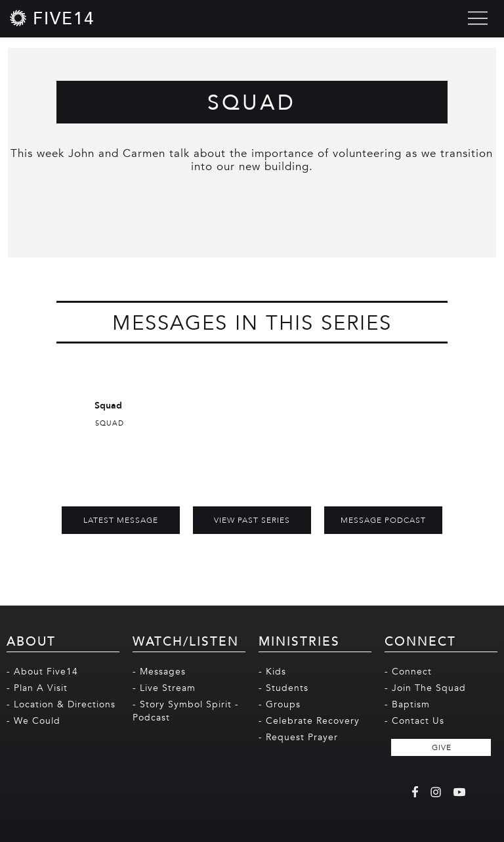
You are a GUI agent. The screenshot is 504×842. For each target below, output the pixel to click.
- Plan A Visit (37, 688)
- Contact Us (414, 721)
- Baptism (407, 704)
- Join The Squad (425, 688)
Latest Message (121, 520)
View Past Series (252, 520)
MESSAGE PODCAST (383, 520)
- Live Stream (164, 688)
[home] (52, 18)
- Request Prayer (298, 737)
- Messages (159, 672)
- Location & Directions (61, 704)
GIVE (442, 747)
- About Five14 (42, 672)
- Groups (280, 704)
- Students (283, 688)
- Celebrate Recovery (309, 721)
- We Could (33, 721)
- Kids (272, 672)
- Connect (408, 672)
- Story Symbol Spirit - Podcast (186, 711)
